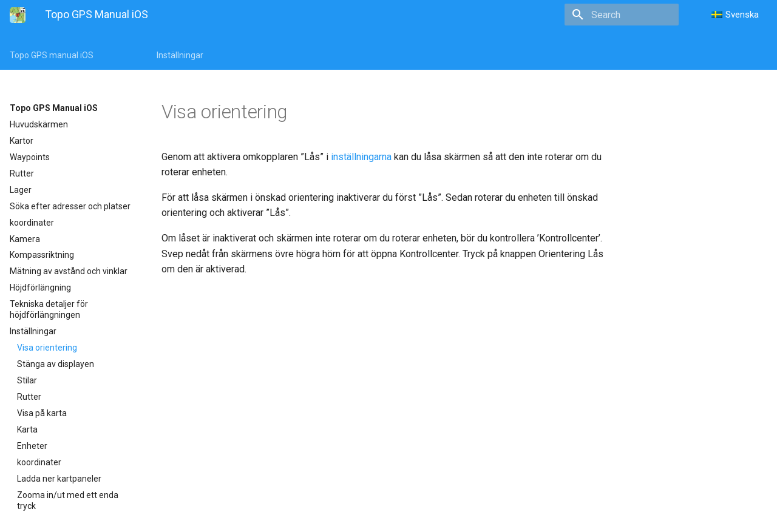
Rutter (22, 173)
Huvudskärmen (39, 124)
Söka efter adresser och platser (70, 206)
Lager (21, 190)
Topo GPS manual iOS (52, 55)
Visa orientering (47, 348)
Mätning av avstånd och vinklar (69, 271)
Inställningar (180, 55)
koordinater (32, 223)
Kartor (22, 141)
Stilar (27, 380)
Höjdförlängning (40, 288)
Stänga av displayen (56, 364)
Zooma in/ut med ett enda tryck (68, 500)
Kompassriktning (42, 255)
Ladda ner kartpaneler (59, 479)
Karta (27, 429)
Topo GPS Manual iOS (54, 108)
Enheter (32, 446)
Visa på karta (42, 413)
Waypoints (30, 157)
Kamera (25, 239)
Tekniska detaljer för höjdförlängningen (49, 309)
